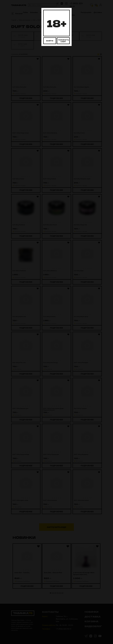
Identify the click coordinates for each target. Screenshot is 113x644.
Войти (50, 41)
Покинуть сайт (64, 41)
